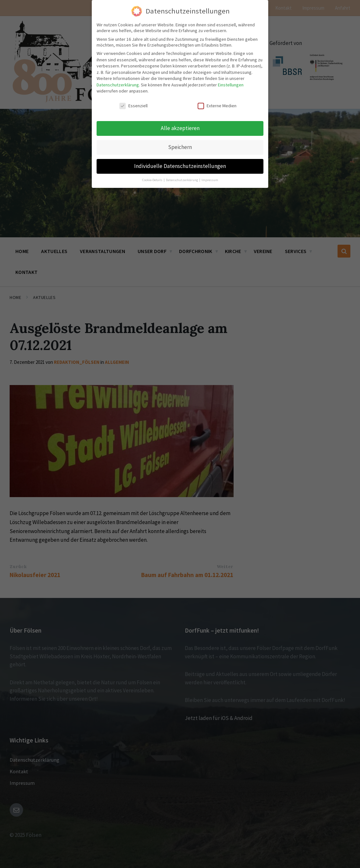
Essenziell (133, 103)
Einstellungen (231, 82)
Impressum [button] (210, 177)
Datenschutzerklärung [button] (182, 177)
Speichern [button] (180, 145)
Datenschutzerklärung (118, 82)
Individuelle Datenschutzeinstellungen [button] (180, 163)
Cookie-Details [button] (153, 177)
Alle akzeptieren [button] (180, 126)
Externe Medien (217, 103)
